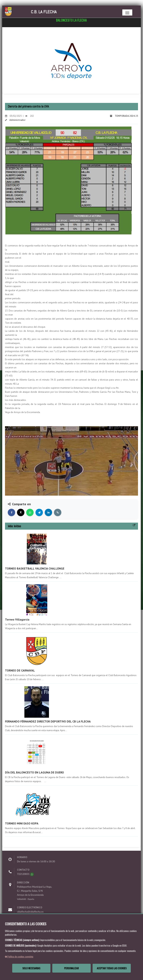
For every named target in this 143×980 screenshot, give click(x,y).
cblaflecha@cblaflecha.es (30, 912)
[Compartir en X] (21, 512)
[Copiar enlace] (58, 512)
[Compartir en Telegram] (39, 512)
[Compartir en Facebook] (11, 512)
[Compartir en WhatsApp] (30, 512)
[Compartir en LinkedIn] (48, 512)
